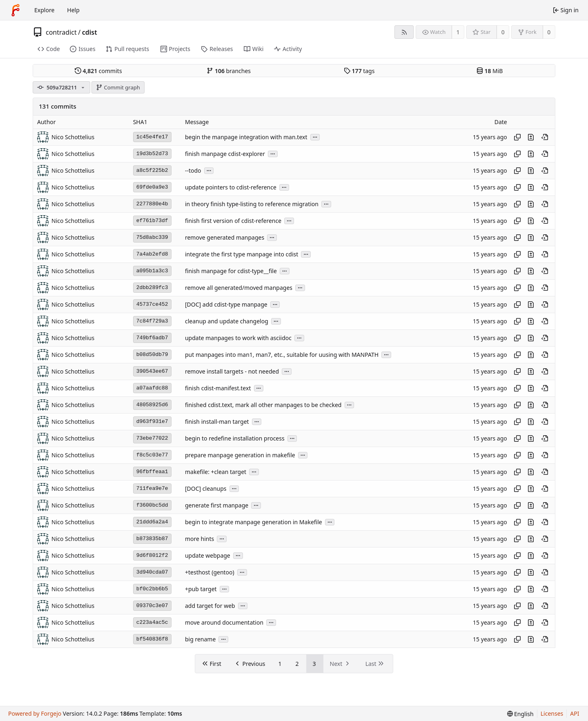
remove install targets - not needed (232, 371)
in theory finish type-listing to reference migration (252, 204)
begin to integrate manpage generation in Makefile (254, 522)
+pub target (201, 589)
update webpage (208, 555)
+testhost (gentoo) (210, 572)
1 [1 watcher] (458, 32)
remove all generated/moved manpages (239, 288)
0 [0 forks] (549, 32)
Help (73, 10)
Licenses (552, 713)
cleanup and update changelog (227, 321)
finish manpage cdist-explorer (225, 154)
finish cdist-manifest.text (218, 388)
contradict (61, 32)
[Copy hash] (517, 137)
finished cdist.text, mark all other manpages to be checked (263, 405)
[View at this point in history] (545, 137)
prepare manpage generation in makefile (240, 455)
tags (359, 71)
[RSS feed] (404, 32)
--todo (193, 170)
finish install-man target (217, 422)
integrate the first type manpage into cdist (242, 254)
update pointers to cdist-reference (231, 187)
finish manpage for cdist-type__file (231, 271)
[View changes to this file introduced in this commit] (531, 137)
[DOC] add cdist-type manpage (226, 304)
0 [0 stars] (503, 32)
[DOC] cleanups (206, 488)
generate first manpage (217, 505)
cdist (90, 32)
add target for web (210, 606)
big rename (200, 639)
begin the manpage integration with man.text (246, 137)
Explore (44, 10)
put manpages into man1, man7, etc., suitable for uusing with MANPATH (282, 355)
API (575, 713)
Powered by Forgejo (35, 713)
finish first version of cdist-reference (233, 221)
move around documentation (224, 622)
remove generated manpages (225, 237)
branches (229, 71)
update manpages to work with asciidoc (238, 338)
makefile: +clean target (216, 472)
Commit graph (118, 87)
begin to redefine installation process (235, 438)
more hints (199, 539)
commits (98, 71)
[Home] (16, 10)
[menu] (520, 714)
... (315, 137)
